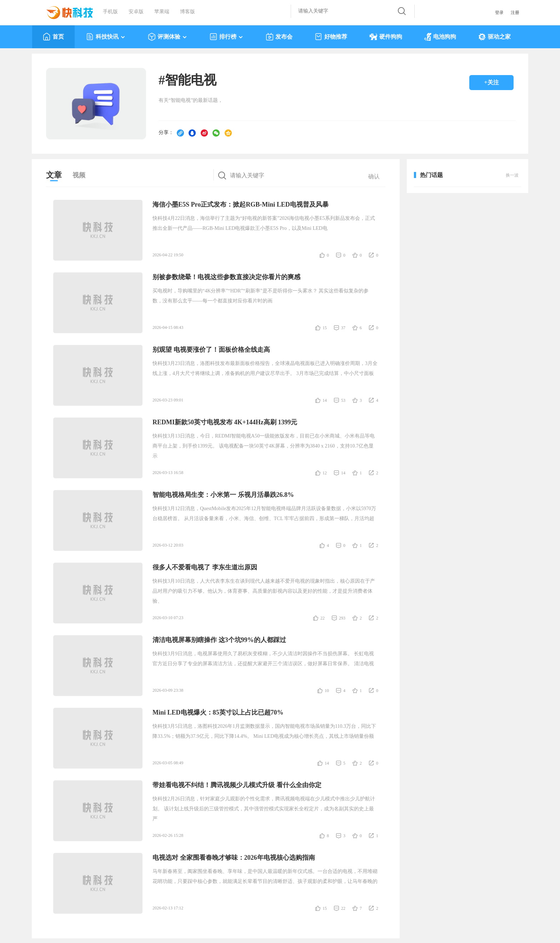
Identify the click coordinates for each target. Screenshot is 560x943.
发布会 (279, 37)
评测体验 (168, 37)
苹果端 (162, 12)
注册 (515, 13)
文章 (54, 175)
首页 (53, 37)
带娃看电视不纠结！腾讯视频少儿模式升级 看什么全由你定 (237, 785)
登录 (499, 13)
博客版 (187, 12)
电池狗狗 (440, 37)
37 (343, 328)
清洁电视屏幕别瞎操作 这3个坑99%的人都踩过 (219, 640)
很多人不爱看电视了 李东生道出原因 (205, 567)
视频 (79, 175)
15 (325, 328)
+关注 (491, 82)
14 (325, 400)
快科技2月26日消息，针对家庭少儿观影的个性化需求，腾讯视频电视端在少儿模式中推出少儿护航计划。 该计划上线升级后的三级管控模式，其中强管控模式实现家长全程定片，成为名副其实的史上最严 (264, 809)
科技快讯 (106, 37)
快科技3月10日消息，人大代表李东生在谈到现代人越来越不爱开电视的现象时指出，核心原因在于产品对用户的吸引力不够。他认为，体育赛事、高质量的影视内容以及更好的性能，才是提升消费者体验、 (264, 591)
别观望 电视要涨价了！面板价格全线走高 (211, 350)
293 (342, 618)
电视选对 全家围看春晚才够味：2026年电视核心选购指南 (234, 858)
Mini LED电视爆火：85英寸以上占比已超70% (218, 712)
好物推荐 (331, 37)
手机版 (110, 12)
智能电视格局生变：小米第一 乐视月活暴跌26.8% (223, 495)
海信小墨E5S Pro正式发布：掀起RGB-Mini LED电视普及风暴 (241, 204)
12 (325, 473)
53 (343, 400)
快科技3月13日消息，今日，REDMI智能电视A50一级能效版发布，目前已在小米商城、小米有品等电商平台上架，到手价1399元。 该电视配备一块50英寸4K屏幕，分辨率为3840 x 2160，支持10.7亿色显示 (264, 446)
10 (327, 691)
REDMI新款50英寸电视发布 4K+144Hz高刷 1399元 (225, 422)
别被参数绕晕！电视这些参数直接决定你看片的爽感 (226, 277)
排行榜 (227, 37)
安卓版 (136, 12)
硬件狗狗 (386, 37)
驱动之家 (494, 37)
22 (322, 618)
